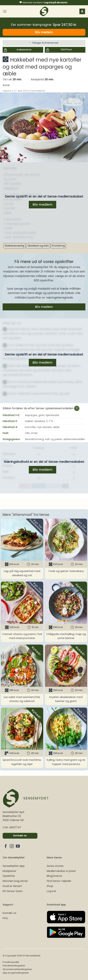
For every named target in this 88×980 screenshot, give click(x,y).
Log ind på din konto (56, 3)
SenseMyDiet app (14, 866)
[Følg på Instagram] (12, 846)
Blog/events (54, 876)
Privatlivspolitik (11, 962)
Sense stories (55, 866)
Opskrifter (9, 876)
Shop (50, 886)
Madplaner (9, 871)
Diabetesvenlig (14, 246)
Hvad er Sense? (12, 886)
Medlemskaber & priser (61, 871)
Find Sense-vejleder (59, 881)
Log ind (51, 891)
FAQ (5, 918)
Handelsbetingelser (14, 966)
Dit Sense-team (13, 891)
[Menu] (5, 11)
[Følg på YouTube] (18, 846)
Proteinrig (58, 246)
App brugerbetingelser (16, 973)
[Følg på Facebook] (6, 846)
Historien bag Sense (15, 881)
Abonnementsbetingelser (17, 969)
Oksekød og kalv (38, 246)
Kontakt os (9, 913)
